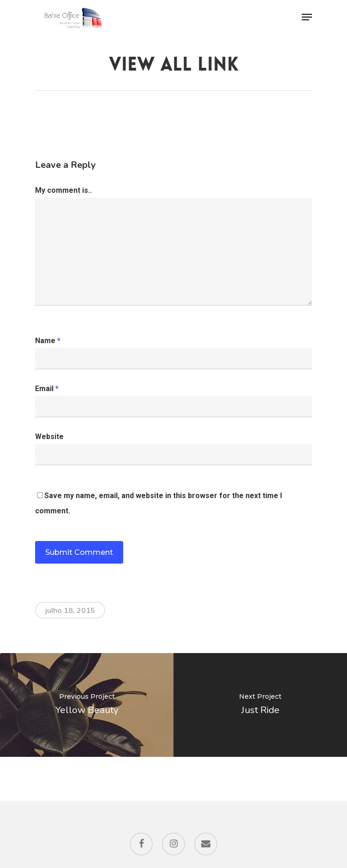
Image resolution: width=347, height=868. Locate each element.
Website (49, 437)
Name (48, 341)
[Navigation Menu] (307, 17)
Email (47, 389)
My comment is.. (63, 190)
